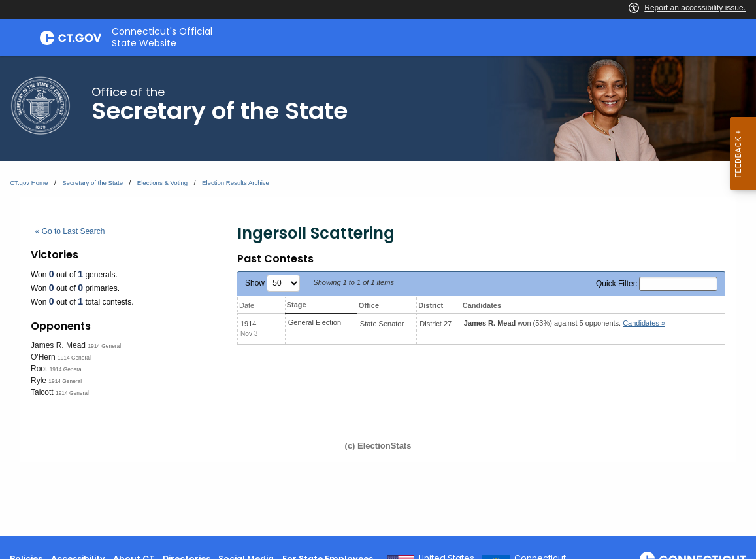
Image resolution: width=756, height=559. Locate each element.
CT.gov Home (29, 183)
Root (39, 369)
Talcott (42, 392)
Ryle (39, 381)
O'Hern (43, 357)
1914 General (104, 346)
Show (272, 283)
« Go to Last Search (70, 231)
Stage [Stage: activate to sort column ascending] (297, 305)
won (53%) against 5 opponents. (565, 323)
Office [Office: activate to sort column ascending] (369, 305)
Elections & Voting (162, 183)
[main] (378, 296)
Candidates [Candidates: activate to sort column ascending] (482, 305)
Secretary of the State (92, 183)
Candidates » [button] (644, 323)
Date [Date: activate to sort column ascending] (247, 305)
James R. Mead (58, 345)
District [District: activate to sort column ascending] (431, 305)
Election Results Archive (236, 183)
